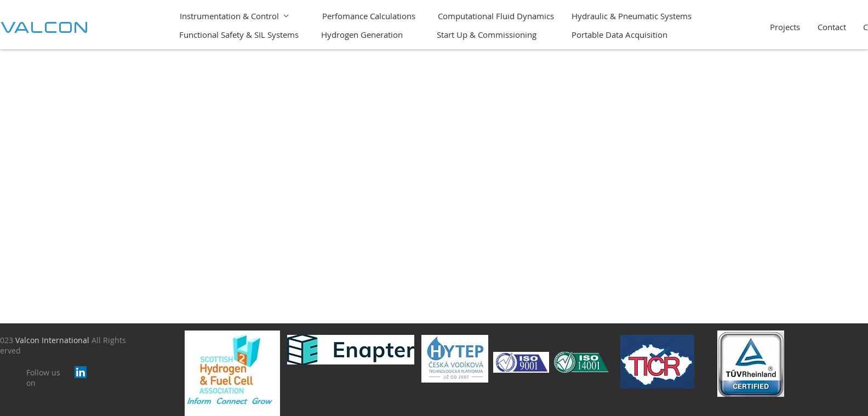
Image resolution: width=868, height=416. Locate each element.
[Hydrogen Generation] (363, 34)
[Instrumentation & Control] (234, 16)
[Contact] (833, 27)
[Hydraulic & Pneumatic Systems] (632, 16)
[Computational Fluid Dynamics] (497, 16)
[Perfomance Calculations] (370, 16)
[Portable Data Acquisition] (621, 34)
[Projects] (786, 27)
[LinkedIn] (81, 372)
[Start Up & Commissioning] (495, 34)
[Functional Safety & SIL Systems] (240, 34)
